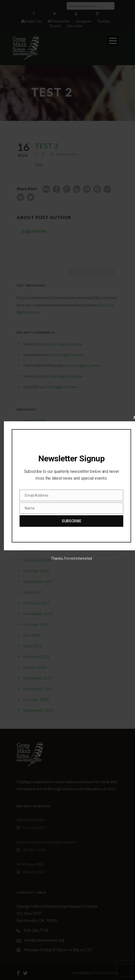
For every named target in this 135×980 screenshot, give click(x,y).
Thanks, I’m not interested (71, 558)
